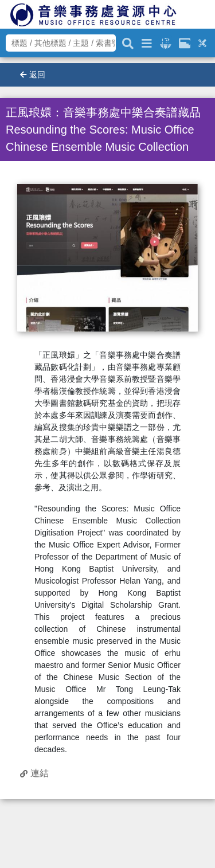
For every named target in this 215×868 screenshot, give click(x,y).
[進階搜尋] (147, 42)
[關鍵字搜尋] (128, 42)
